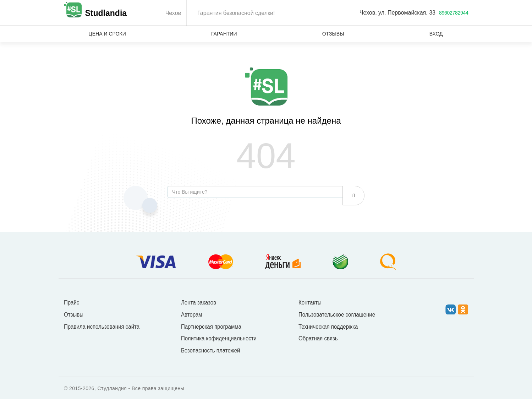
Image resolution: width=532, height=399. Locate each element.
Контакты (310, 302)
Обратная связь (318, 338)
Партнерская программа (211, 326)
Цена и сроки (107, 34)
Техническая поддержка (328, 326)
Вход (436, 34)
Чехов (173, 13)
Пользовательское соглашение (337, 314)
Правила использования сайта (102, 326)
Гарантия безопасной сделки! (236, 13)
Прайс (72, 302)
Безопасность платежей (210, 350)
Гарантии (224, 34)
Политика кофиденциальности (219, 338)
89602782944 (454, 13)
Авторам (192, 314)
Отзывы (333, 34)
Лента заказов (199, 302)
